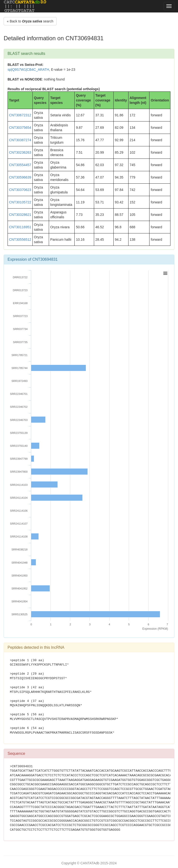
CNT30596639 (20, 177)
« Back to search (30, 21)
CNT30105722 (20, 202)
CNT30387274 (20, 140)
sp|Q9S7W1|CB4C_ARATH (28, 70)
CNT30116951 (20, 227)
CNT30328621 (20, 215)
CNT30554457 (20, 165)
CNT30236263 (20, 152)
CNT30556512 (20, 239)
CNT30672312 (20, 115)
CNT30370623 (20, 190)
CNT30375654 (20, 128)
